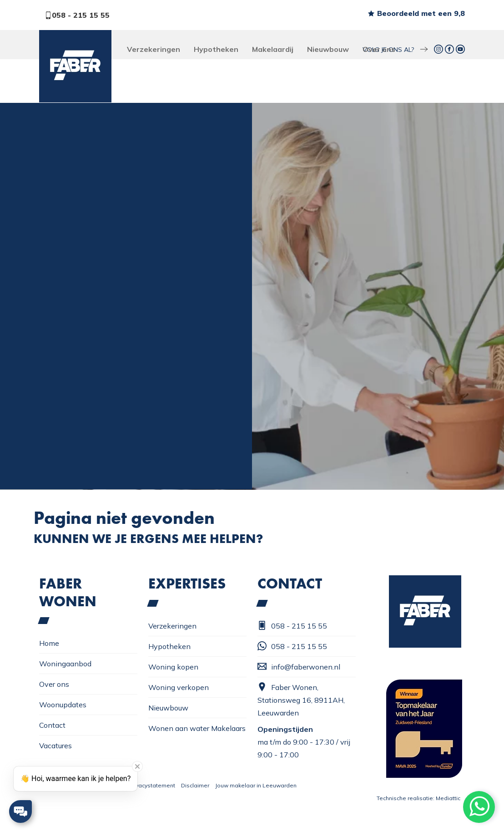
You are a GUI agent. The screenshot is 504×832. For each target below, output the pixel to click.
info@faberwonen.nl (299, 667)
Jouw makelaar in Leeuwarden (256, 785)
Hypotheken (216, 49)
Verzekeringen (154, 49)
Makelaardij (273, 49)
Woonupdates (63, 705)
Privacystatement (152, 785)
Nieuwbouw (328, 49)
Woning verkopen (179, 687)
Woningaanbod (65, 664)
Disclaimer (195, 785)
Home (49, 643)
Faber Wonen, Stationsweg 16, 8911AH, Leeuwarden (301, 700)
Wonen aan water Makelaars (197, 728)
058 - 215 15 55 (77, 15)
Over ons (379, 49)
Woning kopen (173, 667)
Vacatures (55, 746)
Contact (52, 725)
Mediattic (448, 798)
